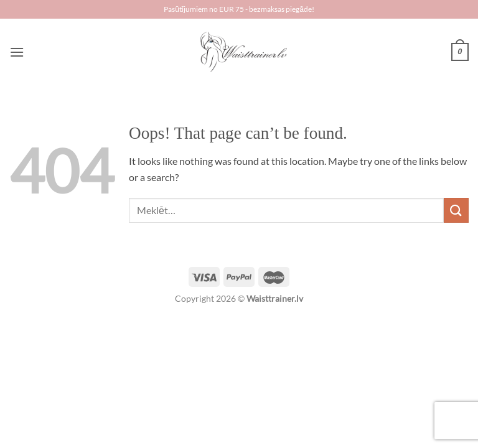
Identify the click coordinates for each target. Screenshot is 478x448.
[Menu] (17, 52)
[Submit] (456, 210)
